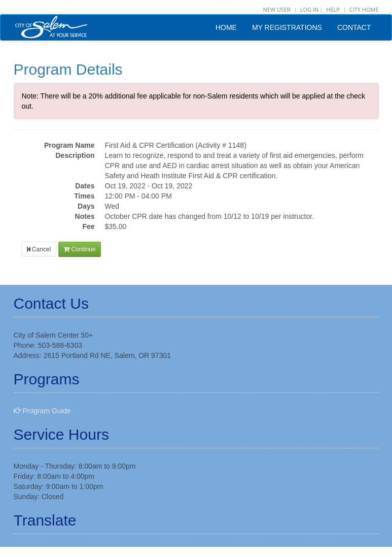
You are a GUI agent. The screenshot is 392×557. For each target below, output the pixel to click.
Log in (310, 9)
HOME (226, 27)
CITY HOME (364, 9)
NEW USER (276, 9)
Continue (80, 249)
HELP (333, 9)
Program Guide (42, 411)
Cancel (39, 249)
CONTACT (354, 27)
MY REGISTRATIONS (287, 27)
